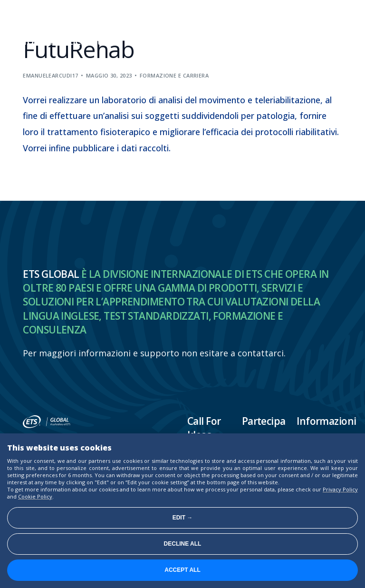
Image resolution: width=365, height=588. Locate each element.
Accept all (182, 570)
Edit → (183, 518)
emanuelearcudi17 (50, 75)
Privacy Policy (340, 489)
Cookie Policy (35, 496)
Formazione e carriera (174, 75)
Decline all (183, 544)
